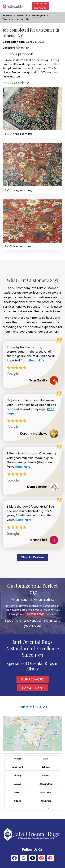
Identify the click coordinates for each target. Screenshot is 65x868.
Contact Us (41, 4)
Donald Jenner (37, 487)
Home (7, 16)
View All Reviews (33, 557)
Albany (18, 776)
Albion (46, 776)
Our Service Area (32, 707)
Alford (18, 793)
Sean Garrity (38, 380)
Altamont (46, 793)
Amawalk (46, 801)
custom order (35, 614)
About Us (22, 16)
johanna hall (38, 540)
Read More (37, 360)
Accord (18, 759)
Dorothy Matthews (34, 434)
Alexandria (46, 784)
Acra (46, 759)
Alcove (18, 784)
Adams (46, 767)
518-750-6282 (41, 8)
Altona (18, 801)
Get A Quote (33, 688)
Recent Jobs (38, 16)
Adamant (18, 767)
